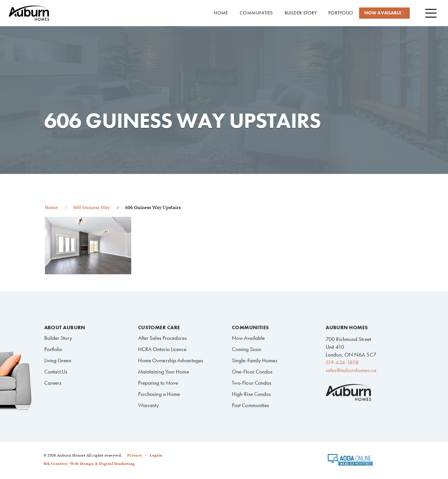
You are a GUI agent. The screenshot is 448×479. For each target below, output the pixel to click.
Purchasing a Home (159, 394)
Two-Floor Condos (252, 383)
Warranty (149, 405)
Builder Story (58, 338)
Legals (156, 455)
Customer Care (159, 327)
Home (51, 208)
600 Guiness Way (91, 208)
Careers (53, 383)
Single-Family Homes (255, 360)
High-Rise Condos (251, 394)
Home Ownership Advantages (171, 360)
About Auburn (65, 327)
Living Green (58, 360)
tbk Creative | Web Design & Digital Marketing (89, 464)
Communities (250, 327)
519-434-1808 (342, 362)
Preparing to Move (158, 383)
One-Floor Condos (252, 372)
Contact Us (56, 372)
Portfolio (53, 349)
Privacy (135, 455)
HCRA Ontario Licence (162, 349)
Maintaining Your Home (164, 372)
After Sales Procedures (162, 338)
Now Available (248, 338)
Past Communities (251, 405)
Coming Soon (247, 349)
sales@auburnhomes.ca (351, 370)
